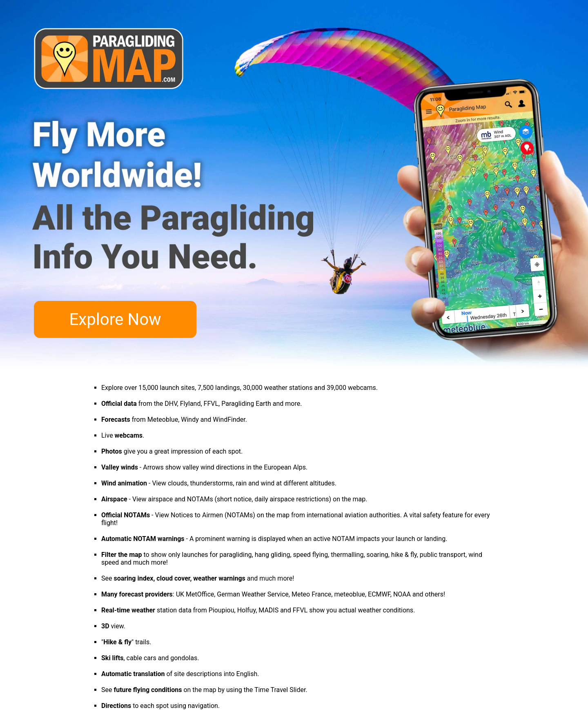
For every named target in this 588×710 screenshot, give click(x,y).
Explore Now (115, 320)
